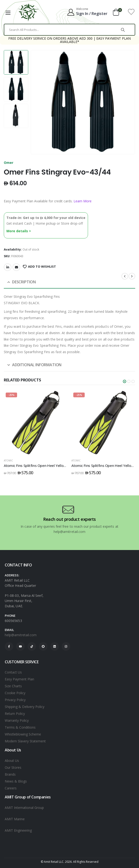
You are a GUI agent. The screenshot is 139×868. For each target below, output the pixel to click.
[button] (125, 381)
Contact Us (13, 672)
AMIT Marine (15, 819)
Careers (11, 788)
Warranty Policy (17, 720)
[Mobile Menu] (8, 12)
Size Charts (13, 686)
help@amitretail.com (21, 635)
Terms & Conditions (20, 727)
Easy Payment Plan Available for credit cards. (48, 201)
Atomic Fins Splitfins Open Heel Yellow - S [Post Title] (37, 465)
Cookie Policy (15, 693)
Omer (9, 163)
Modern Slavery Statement (25, 741)
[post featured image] (36, 423)
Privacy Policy (15, 700)
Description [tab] (24, 282)
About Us (12, 761)
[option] (16, 62)
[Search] (123, 30)
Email (16, 267)
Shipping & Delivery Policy (25, 707)
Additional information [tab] (37, 365)
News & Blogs (16, 781)
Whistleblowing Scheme (23, 734)
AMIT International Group (24, 808)
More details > (19, 231)
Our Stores (13, 767)
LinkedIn (8, 267)
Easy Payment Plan (19, 679)
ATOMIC (8, 460)
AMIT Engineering (18, 830)
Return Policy (15, 714)
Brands (10, 774)
